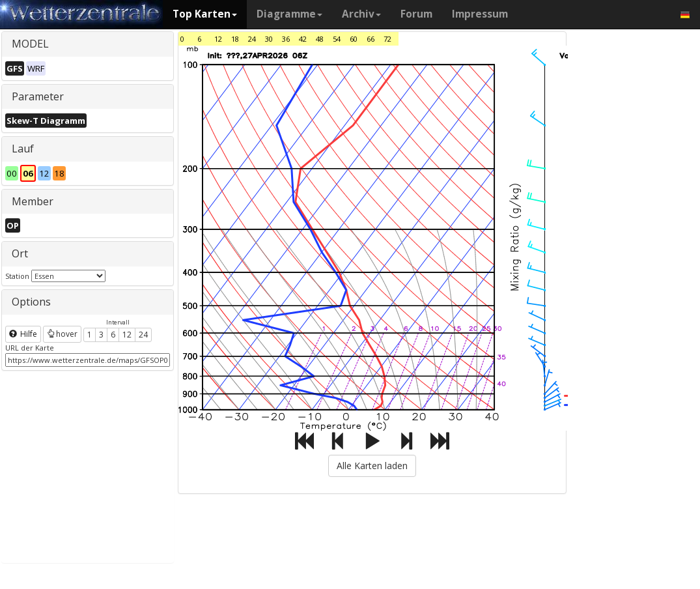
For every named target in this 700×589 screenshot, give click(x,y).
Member (33, 201)
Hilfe (23, 334)
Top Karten (205, 14)
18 (235, 39)
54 (337, 39)
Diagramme (289, 14)
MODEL (30, 44)
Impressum (480, 14)
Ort (20, 253)
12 (127, 335)
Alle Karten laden (372, 466)
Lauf (23, 149)
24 (143, 335)
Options (31, 302)
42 (303, 39)
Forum (416, 14)
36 (286, 39)
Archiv (361, 14)
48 (320, 39)
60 (354, 39)
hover (62, 334)
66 (371, 39)
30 (269, 39)
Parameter (38, 96)
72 (387, 39)
